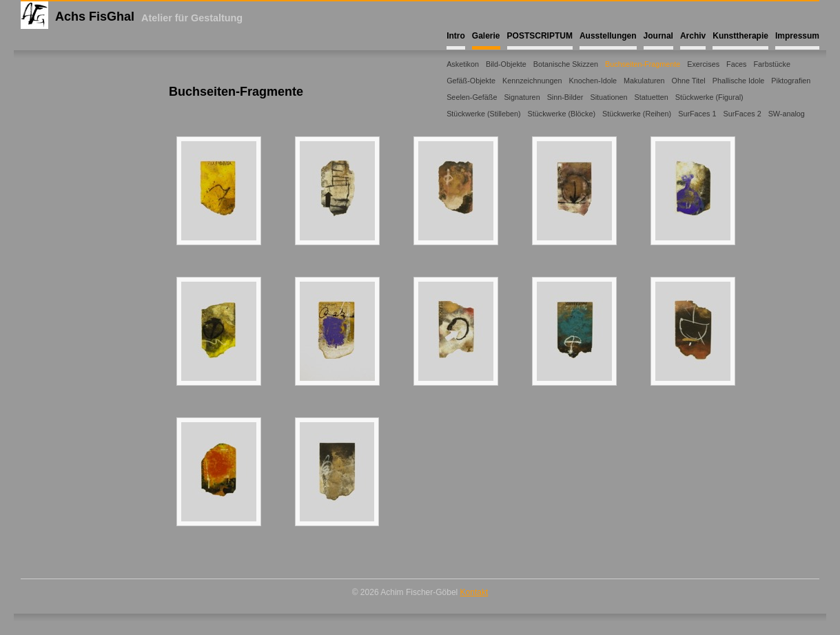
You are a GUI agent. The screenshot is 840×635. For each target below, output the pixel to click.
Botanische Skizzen (566, 64)
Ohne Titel (689, 81)
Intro (456, 36)
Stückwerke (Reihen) (637, 114)
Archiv (693, 36)
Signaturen (522, 97)
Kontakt (474, 592)
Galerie (486, 36)
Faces (736, 64)
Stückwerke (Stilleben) (483, 114)
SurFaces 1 (697, 114)
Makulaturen (644, 81)
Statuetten (651, 97)
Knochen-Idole (593, 81)
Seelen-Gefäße (472, 97)
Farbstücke (771, 64)
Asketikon (463, 64)
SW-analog (787, 114)
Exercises (703, 64)
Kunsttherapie (740, 36)
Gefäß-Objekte (471, 81)
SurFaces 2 (742, 114)
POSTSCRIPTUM (540, 36)
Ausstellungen (608, 36)
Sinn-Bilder (565, 97)
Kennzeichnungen (532, 81)
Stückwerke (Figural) (709, 97)
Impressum (797, 36)
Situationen (608, 97)
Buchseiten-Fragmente (643, 64)
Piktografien (791, 81)
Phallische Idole (739, 81)
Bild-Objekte (506, 64)
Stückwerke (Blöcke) (562, 114)
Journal (658, 36)
